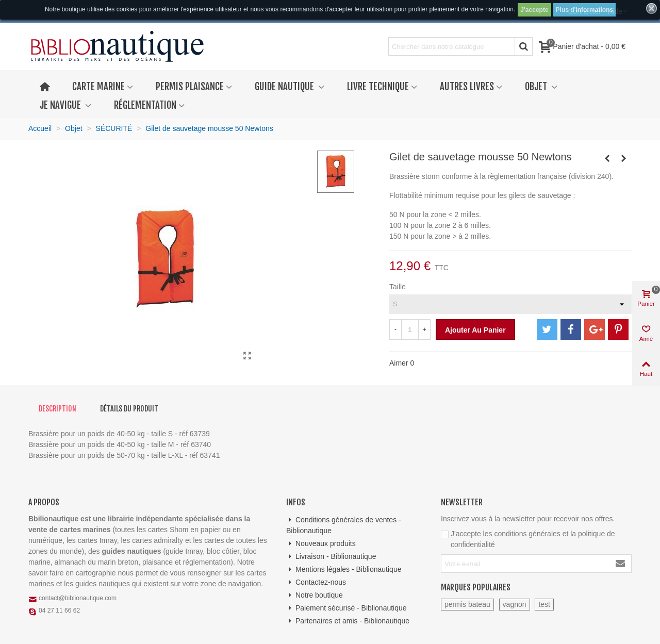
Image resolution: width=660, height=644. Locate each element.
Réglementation (145, 105)
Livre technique (378, 87)
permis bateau (467, 604)
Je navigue (61, 105)
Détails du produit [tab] (129, 409)
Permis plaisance (190, 87)
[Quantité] (410, 329)
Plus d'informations (585, 10)
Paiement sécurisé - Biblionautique (346, 608)
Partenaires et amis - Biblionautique (348, 621)
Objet (537, 87)
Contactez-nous (316, 582)
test (544, 604)
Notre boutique (315, 595)
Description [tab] (57, 409)
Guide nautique (285, 87)
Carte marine (98, 87)
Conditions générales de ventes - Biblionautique (344, 525)
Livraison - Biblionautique (331, 557)
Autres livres (467, 87)
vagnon (515, 604)
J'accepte (534, 10)
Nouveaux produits (321, 544)
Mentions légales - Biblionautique (344, 569)
